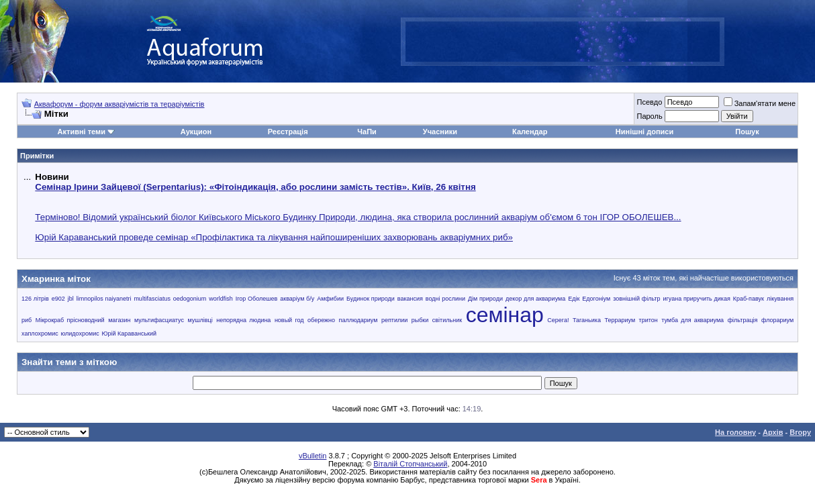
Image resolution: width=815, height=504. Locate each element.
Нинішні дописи (644, 132)
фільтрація (743, 320)
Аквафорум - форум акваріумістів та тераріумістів (119, 104)
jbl (71, 299)
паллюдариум (358, 320)
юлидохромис (80, 334)
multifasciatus (152, 299)
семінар (505, 315)
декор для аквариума (535, 299)
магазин (119, 320)
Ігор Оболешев (257, 299)
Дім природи (485, 299)
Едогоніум (596, 299)
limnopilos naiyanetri (104, 299)
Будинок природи (371, 299)
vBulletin (313, 456)
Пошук (747, 132)
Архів (773, 432)
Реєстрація (288, 132)
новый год (289, 320)
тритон (649, 320)
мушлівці (200, 320)
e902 (58, 299)
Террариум (620, 320)
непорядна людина (243, 320)
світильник (447, 320)
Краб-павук (749, 299)
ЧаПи (367, 132)
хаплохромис (40, 334)
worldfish (221, 299)
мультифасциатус (159, 320)
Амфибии (330, 299)
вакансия (410, 299)
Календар (530, 132)
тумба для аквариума (692, 320)
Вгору (800, 432)
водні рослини (445, 299)
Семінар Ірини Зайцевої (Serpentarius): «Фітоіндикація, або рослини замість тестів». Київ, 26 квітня (255, 187)
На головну (735, 432)
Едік (574, 299)
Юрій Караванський (129, 334)
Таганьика (587, 320)
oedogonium (190, 299)
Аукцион (196, 132)
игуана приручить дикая (697, 299)
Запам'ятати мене (760, 103)
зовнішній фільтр (636, 299)
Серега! (558, 320)
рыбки (420, 320)
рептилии (394, 320)
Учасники (440, 132)
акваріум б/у (297, 299)
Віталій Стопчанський (410, 464)
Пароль (649, 116)
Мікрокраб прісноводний (70, 320)
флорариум (777, 320)
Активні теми (82, 132)
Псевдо (649, 102)
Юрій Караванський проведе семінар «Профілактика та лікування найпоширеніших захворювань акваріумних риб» (274, 237)
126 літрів (35, 299)
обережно (321, 320)
